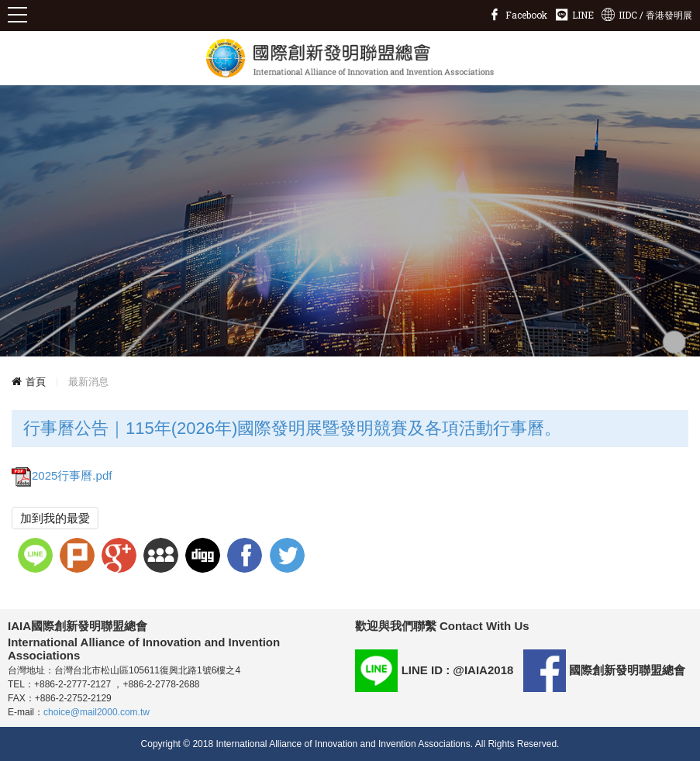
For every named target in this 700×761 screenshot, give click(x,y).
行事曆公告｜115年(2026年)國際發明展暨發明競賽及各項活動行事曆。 (292, 428)
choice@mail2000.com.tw (97, 712)
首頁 (36, 382)
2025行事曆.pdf (62, 475)
